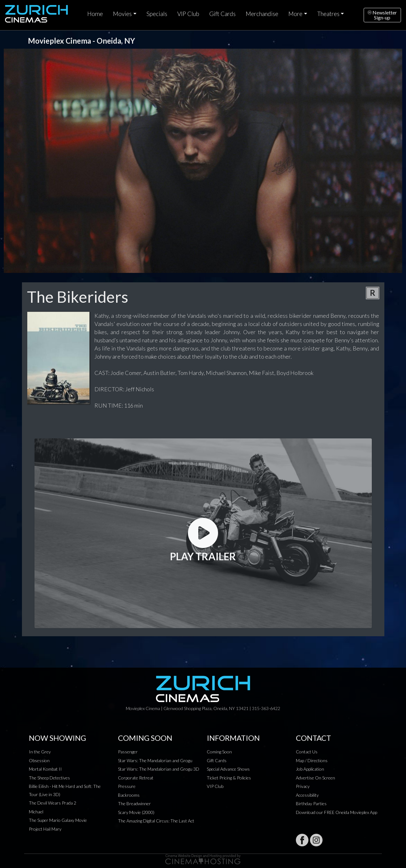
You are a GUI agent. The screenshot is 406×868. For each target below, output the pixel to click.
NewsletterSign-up (382, 15)
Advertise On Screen (315, 778)
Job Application (310, 769)
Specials (157, 14)
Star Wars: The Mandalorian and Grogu (155, 760)
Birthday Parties (311, 803)
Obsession (39, 760)
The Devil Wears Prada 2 (53, 803)
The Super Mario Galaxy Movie (58, 820)
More (295, 14)
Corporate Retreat (136, 778)
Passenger (128, 752)
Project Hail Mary (45, 829)
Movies (122, 14)
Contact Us (307, 752)
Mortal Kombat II (45, 769)
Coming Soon (219, 752)
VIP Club (188, 14)
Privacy (303, 786)
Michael (36, 812)
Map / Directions (312, 760)
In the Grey (40, 752)
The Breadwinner (134, 803)
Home (95, 14)
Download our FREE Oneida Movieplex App (337, 812)
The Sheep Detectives (49, 778)
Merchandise (262, 14)
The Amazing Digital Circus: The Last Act (156, 821)
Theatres (328, 14)
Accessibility (307, 795)
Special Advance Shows (228, 769)
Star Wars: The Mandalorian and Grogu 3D (159, 769)
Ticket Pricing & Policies (229, 778)
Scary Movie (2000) (136, 812)
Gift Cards (222, 14)
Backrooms (129, 795)
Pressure (127, 786)
